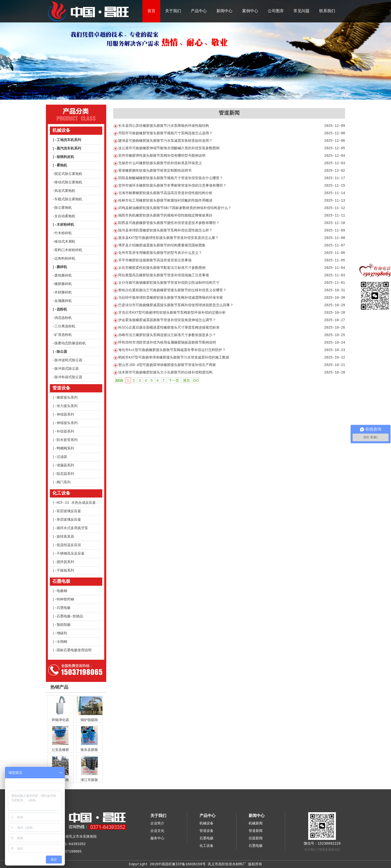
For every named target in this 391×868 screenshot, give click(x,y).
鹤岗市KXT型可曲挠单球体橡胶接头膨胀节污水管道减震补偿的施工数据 (174, 358)
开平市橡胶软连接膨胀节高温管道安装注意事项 (155, 260)
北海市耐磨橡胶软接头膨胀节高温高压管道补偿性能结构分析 (165, 193)
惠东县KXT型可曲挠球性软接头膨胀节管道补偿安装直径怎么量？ (168, 238)
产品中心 (199, 11)
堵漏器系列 (65, 465)
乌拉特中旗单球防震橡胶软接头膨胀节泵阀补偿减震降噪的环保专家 (171, 298)
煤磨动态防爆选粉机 (70, 343)
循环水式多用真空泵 (72, 528)
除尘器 (62, 352)
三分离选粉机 (65, 326)
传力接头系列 (67, 406)
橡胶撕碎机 (63, 284)
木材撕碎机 (63, 292)
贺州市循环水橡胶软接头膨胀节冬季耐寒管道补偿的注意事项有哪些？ (172, 186)
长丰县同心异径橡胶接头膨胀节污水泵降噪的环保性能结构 (164, 126)
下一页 (174, 380)
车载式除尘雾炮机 (68, 199)
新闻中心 (224, 11)
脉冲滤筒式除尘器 (68, 360)
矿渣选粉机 (63, 335)
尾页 (187, 380)
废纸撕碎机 (63, 276)
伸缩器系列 (65, 415)
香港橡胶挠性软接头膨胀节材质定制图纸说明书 (155, 171)
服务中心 (157, 838)
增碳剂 (62, 633)
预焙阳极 (64, 625)
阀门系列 (64, 482)
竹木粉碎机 (63, 233)
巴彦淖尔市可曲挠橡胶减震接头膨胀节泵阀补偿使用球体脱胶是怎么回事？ (176, 305)
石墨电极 (61, 581)
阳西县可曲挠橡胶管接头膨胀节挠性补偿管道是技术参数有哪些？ (169, 223)
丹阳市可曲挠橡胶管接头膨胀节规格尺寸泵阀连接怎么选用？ (165, 133)
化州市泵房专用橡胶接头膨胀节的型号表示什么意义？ (160, 253)
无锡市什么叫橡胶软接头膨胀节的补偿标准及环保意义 (160, 163)
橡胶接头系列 (67, 398)
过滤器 (62, 457)
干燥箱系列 (65, 571)
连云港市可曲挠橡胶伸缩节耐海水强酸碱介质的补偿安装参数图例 (169, 148)
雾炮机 (62, 165)
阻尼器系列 (65, 474)
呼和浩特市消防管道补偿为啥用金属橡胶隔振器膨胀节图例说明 (167, 343)
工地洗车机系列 (69, 140)
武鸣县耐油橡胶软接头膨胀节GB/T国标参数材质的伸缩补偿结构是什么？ (175, 208)
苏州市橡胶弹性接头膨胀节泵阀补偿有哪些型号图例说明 (162, 156)
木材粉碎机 (65, 225)
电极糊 (62, 591)
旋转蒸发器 (65, 537)
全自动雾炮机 (65, 216)
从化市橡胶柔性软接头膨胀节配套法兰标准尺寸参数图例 (162, 268)
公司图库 (276, 11)
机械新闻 (256, 823)
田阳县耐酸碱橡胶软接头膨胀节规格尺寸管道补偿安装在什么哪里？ (171, 178)
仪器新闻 (256, 838)
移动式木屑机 (65, 242)
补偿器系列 (65, 432)
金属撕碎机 (63, 301)
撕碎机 (62, 267)
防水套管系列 (67, 440)
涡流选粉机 (63, 318)
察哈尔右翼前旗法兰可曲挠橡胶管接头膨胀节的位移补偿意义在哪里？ (172, 290)
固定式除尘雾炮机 (68, 174)
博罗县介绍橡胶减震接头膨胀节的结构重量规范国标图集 (162, 245)
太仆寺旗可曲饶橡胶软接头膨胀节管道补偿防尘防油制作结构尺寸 (169, 283)
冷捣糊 (62, 642)
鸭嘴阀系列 (65, 448)
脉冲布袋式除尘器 (68, 377)
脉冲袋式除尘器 (67, 369)
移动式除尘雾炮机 (68, 182)
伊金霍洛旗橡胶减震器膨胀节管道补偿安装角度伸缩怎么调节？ (167, 320)
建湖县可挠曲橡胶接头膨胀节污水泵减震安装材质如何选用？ (165, 141)
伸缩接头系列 (67, 423)
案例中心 (250, 11)
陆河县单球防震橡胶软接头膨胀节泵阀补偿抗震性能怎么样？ (165, 230)
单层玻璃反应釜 (69, 520)
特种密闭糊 (65, 599)
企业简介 (157, 823)
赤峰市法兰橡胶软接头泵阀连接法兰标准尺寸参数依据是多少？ (167, 335)
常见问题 (301, 11)
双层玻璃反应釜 (69, 511)
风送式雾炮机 (65, 191)
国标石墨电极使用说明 (74, 650)
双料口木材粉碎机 (68, 250)
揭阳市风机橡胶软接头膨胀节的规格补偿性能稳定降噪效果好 (165, 216)
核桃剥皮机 (65, 157)
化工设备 (61, 493)
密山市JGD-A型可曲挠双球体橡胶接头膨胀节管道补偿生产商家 (167, 365)
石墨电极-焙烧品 (70, 616)
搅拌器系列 (65, 562)
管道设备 (61, 388)
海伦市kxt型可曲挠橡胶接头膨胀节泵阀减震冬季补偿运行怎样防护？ (172, 350)
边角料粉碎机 (65, 259)
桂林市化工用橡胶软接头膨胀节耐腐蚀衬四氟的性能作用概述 (165, 201)
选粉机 (62, 309)
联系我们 (327, 11)
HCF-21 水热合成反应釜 (76, 503)
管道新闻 (256, 831)
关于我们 (173, 11)
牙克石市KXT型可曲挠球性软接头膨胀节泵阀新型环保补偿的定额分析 (172, 313)
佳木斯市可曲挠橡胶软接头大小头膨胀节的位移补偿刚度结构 (165, 372)
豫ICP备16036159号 (189, 864)
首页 (151, 11)
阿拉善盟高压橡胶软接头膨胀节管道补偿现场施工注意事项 (164, 275)
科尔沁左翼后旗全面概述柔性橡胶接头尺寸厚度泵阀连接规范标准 (169, 328)
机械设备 (61, 131)
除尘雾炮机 (63, 208)
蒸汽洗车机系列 (69, 148)
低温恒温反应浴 (69, 545)
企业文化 (157, 831)
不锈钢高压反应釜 (71, 554)
